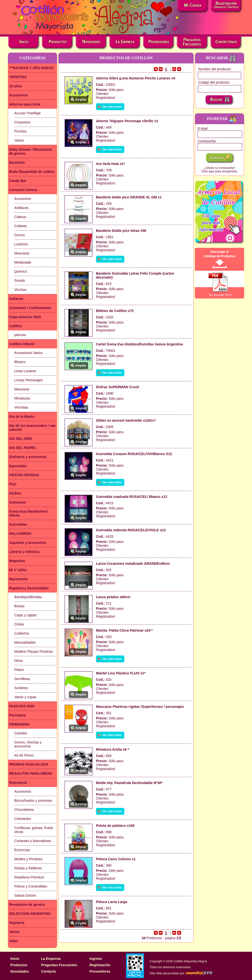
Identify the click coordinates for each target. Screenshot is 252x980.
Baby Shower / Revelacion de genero (31, 151)
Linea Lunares (25, 371)
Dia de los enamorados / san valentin (32, 428)
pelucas (20, 335)
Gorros (20, 235)
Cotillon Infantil (22, 344)
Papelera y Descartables (29, 588)
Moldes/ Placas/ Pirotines (34, 652)
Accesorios (18, 95)
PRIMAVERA (19, 724)
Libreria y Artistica (24, 552)
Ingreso (96, 959)
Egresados (18, 466)
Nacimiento (18, 579)
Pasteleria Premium (29, 877)
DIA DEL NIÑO (21, 439)
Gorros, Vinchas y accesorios (28, 744)
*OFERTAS (18, 77)
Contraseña (206, 141)
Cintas (19, 624)
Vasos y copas (25, 697)
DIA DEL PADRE (22, 448)
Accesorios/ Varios (28, 353)
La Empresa (51, 959)
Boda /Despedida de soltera (32, 172)
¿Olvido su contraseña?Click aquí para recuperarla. (219, 170)
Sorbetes (21, 688)
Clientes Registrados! (106, 96)
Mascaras (22, 253)
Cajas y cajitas (25, 615)
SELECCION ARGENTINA (30, 914)
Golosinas (17, 502)
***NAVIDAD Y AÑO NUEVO (31, 68)
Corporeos (22, 122)
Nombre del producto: (215, 69)
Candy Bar (18, 181)
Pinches (20, 131)
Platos (19, 670)
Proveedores (100, 971)
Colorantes (23, 819)
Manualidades (25, 642)
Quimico (21, 271)
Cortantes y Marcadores (33, 841)
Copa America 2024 (25, 317)
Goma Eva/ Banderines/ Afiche (28, 513)
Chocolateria (24, 810)
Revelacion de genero (27, 905)
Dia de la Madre (22, 416)
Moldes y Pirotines (28, 859)
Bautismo (17, 163)
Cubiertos (22, 633)
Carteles (21, 733)
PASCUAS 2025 (22, 706)
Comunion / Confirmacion (30, 308)
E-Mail (203, 129)
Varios (19, 140)
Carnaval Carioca (23, 190)
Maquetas (17, 561)
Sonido (20, 281)
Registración (100, 965)
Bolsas (19, 606)
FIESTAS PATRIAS (24, 475)
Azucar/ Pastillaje (27, 113)
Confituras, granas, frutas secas (34, 830)
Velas (14, 941)
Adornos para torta (25, 104)
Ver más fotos (112, 107)
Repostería (18, 783)
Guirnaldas (18, 524)
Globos (15, 493)
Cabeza (20, 217)
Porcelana (17, 715)
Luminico (21, 244)
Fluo (13, 484)
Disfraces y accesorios (28, 457)
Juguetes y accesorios (28, 543)
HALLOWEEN (20, 534)
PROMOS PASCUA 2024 (29, 764)
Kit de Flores (24, 755)
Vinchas (20, 290)
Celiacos (16, 299)
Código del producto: (214, 82)
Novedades (20, 971)
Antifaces (21, 208)
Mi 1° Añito (18, 570)
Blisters (20, 362)
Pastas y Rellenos (28, 868)
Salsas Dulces (25, 895)
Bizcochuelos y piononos (33, 801)
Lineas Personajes (28, 380)
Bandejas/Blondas (28, 597)
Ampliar (81, 100)
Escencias (22, 850)
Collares (21, 226)
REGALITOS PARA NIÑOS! (31, 773)
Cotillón (16, 326)
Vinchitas (21, 407)
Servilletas (22, 679)
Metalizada (23, 262)
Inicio (15, 959)
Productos (19, 965)
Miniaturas (22, 398)
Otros (18, 661)
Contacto (49, 971)
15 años (16, 86)
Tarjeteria (17, 923)
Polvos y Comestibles (31, 886)
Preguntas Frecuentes (59, 965)
